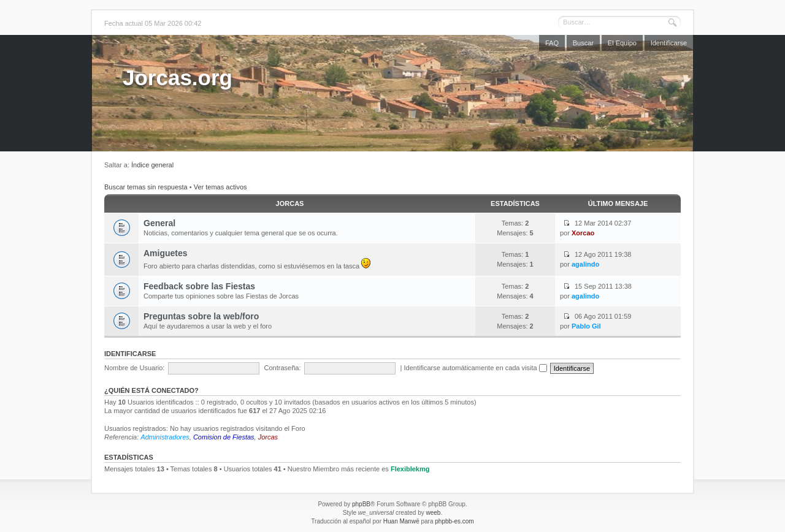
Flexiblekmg (410, 469)
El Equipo (622, 43)
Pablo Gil (586, 326)
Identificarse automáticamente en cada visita (476, 368)
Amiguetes (166, 253)
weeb (433, 513)
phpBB (361, 504)
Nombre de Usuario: (134, 368)
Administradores (165, 437)
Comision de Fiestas (224, 437)
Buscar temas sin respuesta (146, 187)
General (159, 223)
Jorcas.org (178, 78)
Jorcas (290, 203)
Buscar (583, 43)
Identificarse (669, 43)
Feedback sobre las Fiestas (199, 286)
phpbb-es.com (454, 521)
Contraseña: (283, 368)
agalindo (585, 264)
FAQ (552, 43)
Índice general (152, 165)
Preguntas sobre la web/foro (201, 316)
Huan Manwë (401, 521)
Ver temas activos (220, 187)
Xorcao (583, 233)
